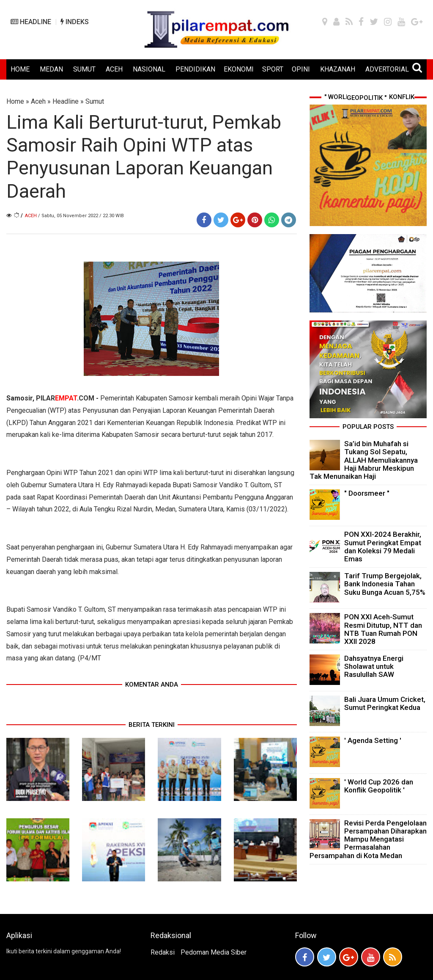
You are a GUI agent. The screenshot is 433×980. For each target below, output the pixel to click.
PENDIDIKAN (195, 69)
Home (15, 101)
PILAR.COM (65, 398)
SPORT (273, 69)
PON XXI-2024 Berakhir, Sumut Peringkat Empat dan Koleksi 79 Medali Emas (383, 547)
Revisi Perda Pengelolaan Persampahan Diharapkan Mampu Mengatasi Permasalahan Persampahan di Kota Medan (368, 839)
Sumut (95, 101)
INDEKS (75, 22)
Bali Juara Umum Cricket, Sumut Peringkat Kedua (385, 703)
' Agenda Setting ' (373, 740)
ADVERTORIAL (387, 69)
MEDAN (51, 69)
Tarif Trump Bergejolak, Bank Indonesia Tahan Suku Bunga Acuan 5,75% (385, 584)
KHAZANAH (338, 69)
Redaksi (163, 952)
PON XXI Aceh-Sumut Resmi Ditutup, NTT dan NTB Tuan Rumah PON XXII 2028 (383, 629)
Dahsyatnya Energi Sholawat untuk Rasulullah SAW (374, 666)
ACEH (114, 69)
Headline (66, 101)
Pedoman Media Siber (214, 952)
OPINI (301, 69)
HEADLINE (31, 22)
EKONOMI (239, 69)
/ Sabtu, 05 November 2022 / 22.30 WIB (81, 216)
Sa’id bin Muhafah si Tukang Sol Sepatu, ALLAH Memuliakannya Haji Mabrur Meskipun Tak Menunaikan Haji (364, 460)
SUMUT (84, 69)
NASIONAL (149, 69)
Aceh (38, 101)
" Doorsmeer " (367, 493)
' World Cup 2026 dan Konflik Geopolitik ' (379, 786)
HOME (20, 69)
